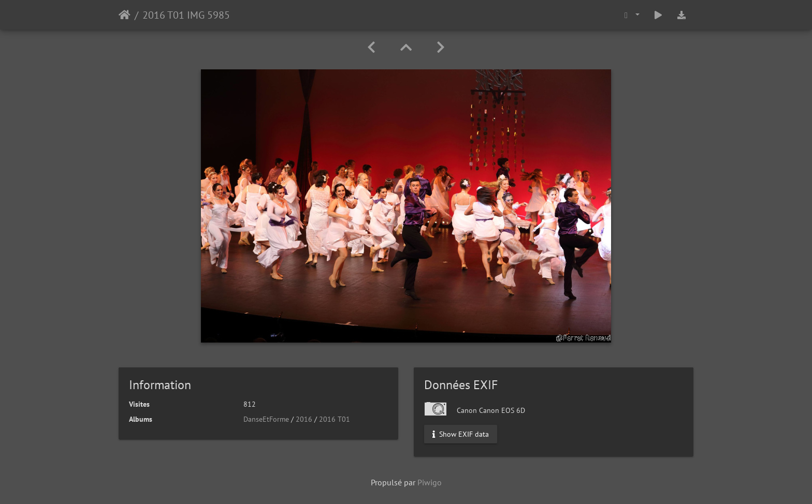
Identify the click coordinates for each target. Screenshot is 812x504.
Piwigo (430, 482)
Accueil (125, 15)
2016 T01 (335, 419)
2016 (304, 419)
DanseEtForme (266, 419)
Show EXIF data (461, 434)
